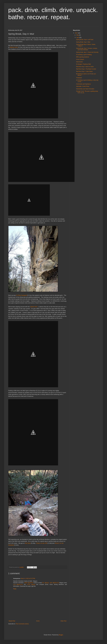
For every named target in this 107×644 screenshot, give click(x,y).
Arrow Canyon (80, 59)
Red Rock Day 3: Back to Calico (85, 67)
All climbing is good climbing (84, 55)
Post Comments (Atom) (22, 624)
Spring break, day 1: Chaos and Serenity (87, 52)
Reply (15, 589)
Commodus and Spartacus (83, 84)
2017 (77, 33)
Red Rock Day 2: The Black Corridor (86, 69)
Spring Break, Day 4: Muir (83, 42)
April (78, 38)
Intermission (79, 62)
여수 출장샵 (45, 583)
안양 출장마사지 (18, 584)
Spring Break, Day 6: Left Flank (85, 40)
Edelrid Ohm (34, 307)
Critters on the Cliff (42, 543)
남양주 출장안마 (28, 583)
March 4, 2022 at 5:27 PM (28, 578)
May (78, 35)
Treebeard (79, 78)
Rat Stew (28, 543)
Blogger (61, 635)
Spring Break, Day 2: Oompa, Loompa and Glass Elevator (87, 49)
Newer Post (12, 621)
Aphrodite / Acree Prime (83, 86)
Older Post (63, 621)
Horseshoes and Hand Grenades (85, 89)
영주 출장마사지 (54, 583)
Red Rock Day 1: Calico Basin (84, 71)
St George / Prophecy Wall (83, 64)
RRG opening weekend (83, 57)
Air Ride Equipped (22, 295)
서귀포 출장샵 (31, 584)
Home (38, 621)
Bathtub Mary (14, 47)
